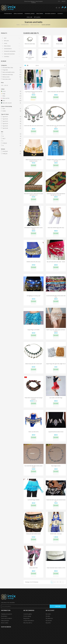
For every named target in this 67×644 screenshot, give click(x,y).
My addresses (49, 618)
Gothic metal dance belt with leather (56, 92)
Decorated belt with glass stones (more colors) (33, 466)
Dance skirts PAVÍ (33, 568)
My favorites (49, 621)
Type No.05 (11, 126)
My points (48, 623)
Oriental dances (8, 49)
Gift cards (6, 41)
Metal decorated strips (11, 75)
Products (4, 33)
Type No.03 (11, 121)
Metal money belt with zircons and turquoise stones (33, 160)
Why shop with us (28, 623)
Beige (11, 94)
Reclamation (4, 616)
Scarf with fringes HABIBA (33, 500)
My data (48, 616)
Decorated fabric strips (11, 68)
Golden (11, 111)
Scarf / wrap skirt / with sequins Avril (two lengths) (56, 330)
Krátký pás (11, 154)
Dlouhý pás (11, 151)
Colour (11, 91)
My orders (48, 614)
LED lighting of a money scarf (33, 296)
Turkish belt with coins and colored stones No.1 (56, 500)
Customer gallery (28, 614)
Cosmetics (7, 56)
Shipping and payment (7, 614)
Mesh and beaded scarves (11, 72)
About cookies (5, 623)
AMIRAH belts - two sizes (56, 534)
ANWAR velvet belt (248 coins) (33, 262)
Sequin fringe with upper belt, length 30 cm (56, 364)
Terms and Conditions (7, 618)
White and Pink (11, 98)
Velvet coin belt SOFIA (33, 432)
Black (11, 101)
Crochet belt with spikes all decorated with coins (56, 296)
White (11, 96)
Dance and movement (9, 54)
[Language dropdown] (63, 1)
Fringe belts (11, 70)
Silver (11, 109)
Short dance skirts (11, 79)
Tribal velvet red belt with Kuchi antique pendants (33, 398)
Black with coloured (11, 103)
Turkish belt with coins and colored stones (33, 126)
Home (6, 43)
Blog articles (26, 618)
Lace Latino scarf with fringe (56, 398)
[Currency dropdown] (58, 1)
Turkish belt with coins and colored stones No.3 (56, 126)
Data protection (5, 621)
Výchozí (50, 65)
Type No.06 (11, 128)
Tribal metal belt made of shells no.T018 (56, 568)
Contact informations (29, 621)
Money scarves (11, 77)
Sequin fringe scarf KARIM (33, 330)
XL (11, 146)
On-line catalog (27, 616)
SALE (5, 38)
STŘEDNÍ (11, 143)
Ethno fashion (7, 46)
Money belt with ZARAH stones (33, 534)
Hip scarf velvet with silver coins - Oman (56, 262)
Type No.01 (11, 117)
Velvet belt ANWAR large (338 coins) (56, 228)
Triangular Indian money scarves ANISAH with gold (56, 160)
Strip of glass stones (56, 466)
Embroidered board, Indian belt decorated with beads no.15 (33, 194)
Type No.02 (11, 119)
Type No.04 (11, 124)
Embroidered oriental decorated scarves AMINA (33, 228)
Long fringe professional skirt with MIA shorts (33, 92)
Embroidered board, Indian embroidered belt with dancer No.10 (56, 194)
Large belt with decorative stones (56, 432)
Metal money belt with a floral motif (33, 364)
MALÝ (11, 139)
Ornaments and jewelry (10, 51)
